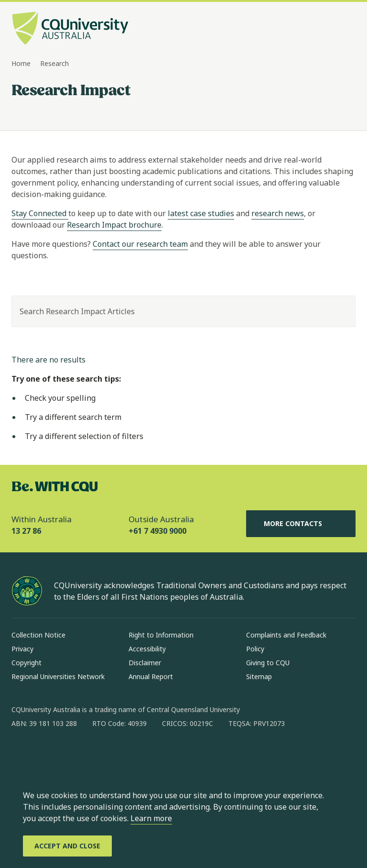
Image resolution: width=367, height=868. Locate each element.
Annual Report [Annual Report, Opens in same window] (151, 676)
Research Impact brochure (114, 225)
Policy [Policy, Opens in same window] (255, 649)
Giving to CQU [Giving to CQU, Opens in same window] (268, 663)
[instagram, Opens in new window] (47, 754)
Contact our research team (140, 244)
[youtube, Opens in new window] (121, 754)
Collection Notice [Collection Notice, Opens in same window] (38, 635)
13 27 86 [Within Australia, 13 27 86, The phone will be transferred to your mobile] (26, 531)
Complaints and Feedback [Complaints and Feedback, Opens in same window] (286, 635)
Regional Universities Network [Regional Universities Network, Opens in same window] (58, 676)
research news (278, 213)
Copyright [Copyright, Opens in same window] (27, 663)
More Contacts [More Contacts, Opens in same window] (301, 524)
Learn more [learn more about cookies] (151, 818)
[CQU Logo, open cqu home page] (70, 29)
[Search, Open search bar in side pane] (330, 29)
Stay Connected (40, 213)
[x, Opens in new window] (97, 754)
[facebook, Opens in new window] (22, 754)
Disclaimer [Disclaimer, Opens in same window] (145, 663)
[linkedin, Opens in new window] (72, 754)
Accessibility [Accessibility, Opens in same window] (147, 649)
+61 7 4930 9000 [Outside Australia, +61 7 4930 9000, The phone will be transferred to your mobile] (157, 531)
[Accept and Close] (67, 846)
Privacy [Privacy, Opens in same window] (22, 649)
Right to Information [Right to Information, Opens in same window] (161, 635)
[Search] (340, 311)
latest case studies (201, 213)
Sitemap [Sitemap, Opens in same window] (259, 676)
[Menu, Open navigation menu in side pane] (347, 29)
